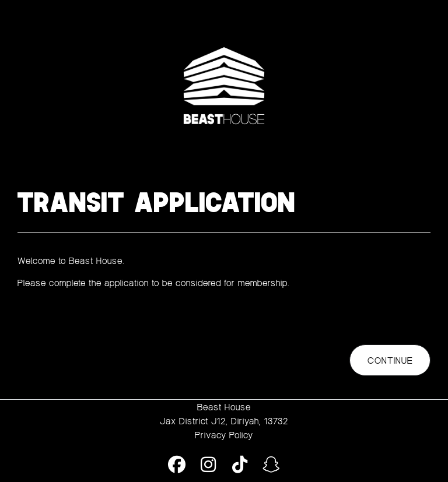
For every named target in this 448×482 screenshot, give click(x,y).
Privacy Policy (224, 435)
